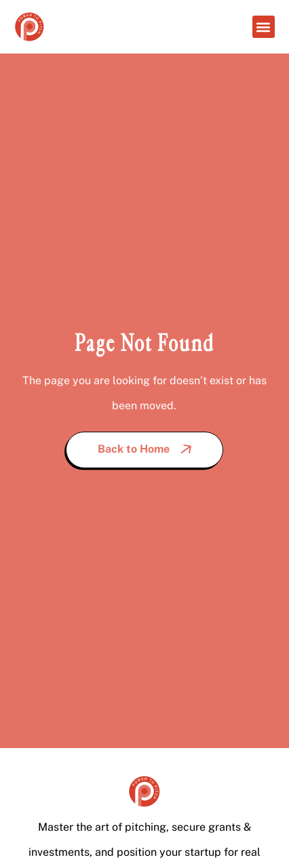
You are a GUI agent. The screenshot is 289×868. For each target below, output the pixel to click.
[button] (264, 27)
